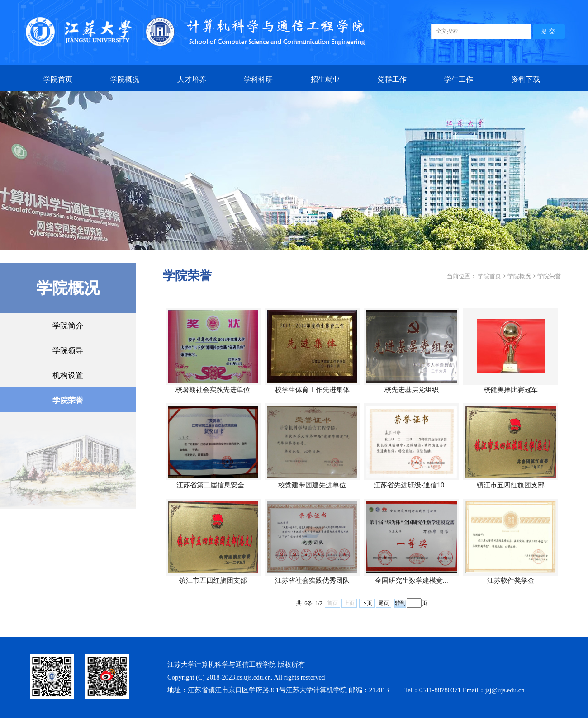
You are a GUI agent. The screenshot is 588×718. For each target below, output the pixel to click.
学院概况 (125, 79)
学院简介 (68, 325)
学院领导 (68, 350)
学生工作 (459, 79)
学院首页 (58, 79)
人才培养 (192, 79)
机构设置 (68, 375)
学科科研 (258, 79)
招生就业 (325, 79)
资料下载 (526, 79)
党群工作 (392, 79)
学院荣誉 (68, 400)
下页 (367, 603)
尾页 (384, 603)
